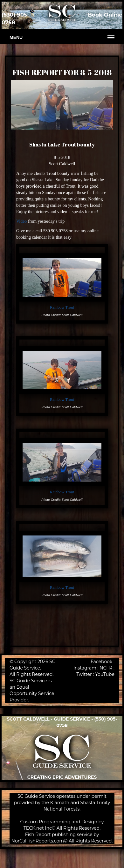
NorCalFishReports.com (38, 841)
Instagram (85, 668)
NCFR (106, 668)
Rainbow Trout (62, 307)
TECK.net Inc (38, 828)
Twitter (84, 674)
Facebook (101, 662)
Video (21, 221)
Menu (16, 37)
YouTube (105, 674)
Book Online (105, 15)
